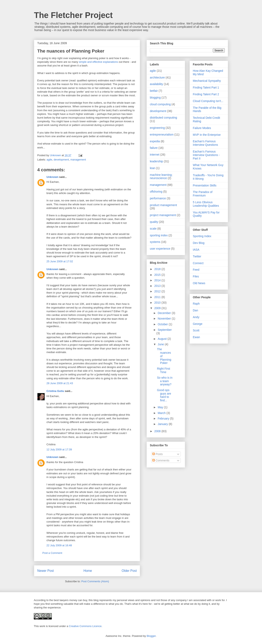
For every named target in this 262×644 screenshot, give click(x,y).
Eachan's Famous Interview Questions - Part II (206, 155)
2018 (158, 269)
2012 (158, 291)
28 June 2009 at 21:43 (60, 383)
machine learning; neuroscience (161, 177)
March (162, 413)
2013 (158, 286)
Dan (195, 310)
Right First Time (164, 370)
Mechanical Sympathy (207, 81)
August (162, 339)
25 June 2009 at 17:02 (60, 261)
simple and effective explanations (98, 62)
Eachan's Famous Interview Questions (205, 143)
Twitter (197, 256)
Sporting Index (202, 236)
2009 (158, 308)
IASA (196, 250)
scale (153, 229)
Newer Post (46, 571)
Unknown (53, 177)
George (198, 324)
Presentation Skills (205, 185)
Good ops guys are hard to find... (164, 395)
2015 (158, 275)
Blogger (151, 636)
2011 (158, 297)
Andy (196, 317)
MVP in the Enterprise (207, 135)
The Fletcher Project (73, 15)
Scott (196, 330)
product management (163, 205)
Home (88, 571)
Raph (196, 304)
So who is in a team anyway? (165, 381)
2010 (158, 303)
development (61, 160)
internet (155, 155)
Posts (158, 454)
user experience (160, 249)
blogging (155, 98)
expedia (155, 141)
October (163, 324)
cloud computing (160, 104)
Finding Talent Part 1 (206, 88)
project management (163, 215)
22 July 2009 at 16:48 (59, 545)
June (161, 344)
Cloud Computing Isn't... (208, 101)
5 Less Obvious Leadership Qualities (206, 204)
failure (154, 148)
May (161, 407)
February (164, 418)
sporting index (159, 235)
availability (156, 84)
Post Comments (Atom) (95, 581)
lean (152, 168)
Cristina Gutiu (55, 391)
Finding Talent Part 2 (206, 94)
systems (155, 242)
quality (154, 222)
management (78, 160)
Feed (196, 270)
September (165, 330)
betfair (154, 91)
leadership (156, 161)
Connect (198, 263)
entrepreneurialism (162, 135)
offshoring (156, 192)
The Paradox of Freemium (203, 194)
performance (158, 198)
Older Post (129, 571)
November (165, 319)
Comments (161, 460)
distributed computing (163, 118)
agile (49, 160)
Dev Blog (199, 243)
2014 (158, 280)
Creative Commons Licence (85, 626)
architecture (157, 77)
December (165, 313)
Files (196, 276)
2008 (158, 431)
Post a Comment (52, 553)
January (163, 424)
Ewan (196, 337)
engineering (157, 128)
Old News (199, 283)
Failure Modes (202, 128)
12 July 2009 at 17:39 (59, 449)
